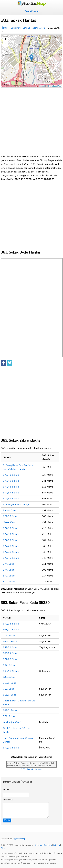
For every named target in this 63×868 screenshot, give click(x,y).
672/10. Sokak (11, 748)
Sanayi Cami (9, 510)
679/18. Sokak (11, 624)
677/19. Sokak (11, 540)
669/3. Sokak (10, 710)
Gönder (7, 820)
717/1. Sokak (10, 683)
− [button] (5, 44)
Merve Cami (9, 522)
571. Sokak (9, 716)
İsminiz (6, 789)
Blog (3, 848)
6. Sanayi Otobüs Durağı (16, 504)
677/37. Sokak (11, 493)
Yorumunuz (8, 800)
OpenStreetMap (55, 86)
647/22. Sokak (11, 647)
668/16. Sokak (11, 671)
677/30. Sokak (11, 528)
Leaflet (42, 86)
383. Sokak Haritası (32, 769)
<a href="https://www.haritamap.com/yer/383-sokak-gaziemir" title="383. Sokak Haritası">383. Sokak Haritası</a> (31, 764)
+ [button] (5, 39)
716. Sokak (9, 689)
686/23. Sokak (11, 653)
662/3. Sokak (10, 641)
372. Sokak (9, 576)
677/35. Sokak (11, 516)
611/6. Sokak (10, 695)
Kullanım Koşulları (43, 845)
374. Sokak (9, 564)
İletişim (56, 845)
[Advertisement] (31, 120)
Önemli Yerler (32, 11)
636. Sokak (9, 677)
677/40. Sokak (11, 475)
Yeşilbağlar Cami (12, 722)
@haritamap (20, 839)
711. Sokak (9, 636)
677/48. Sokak (11, 487)
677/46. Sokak (11, 552)
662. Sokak (9, 665)
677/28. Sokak (11, 546)
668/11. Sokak (11, 630)
